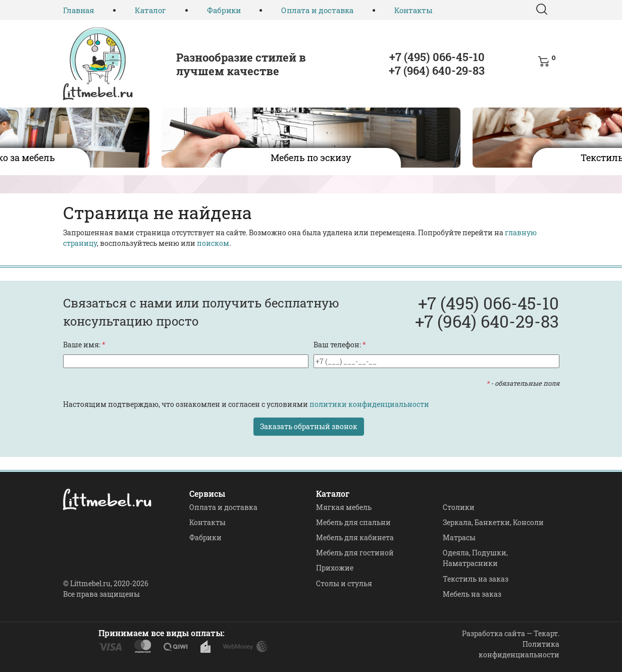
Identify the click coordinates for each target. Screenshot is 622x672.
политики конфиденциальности (369, 404)
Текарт (546, 633)
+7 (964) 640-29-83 (437, 70)
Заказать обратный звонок (309, 426)
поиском (213, 243)
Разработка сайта (494, 633)
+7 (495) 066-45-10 (437, 57)
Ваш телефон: (340, 345)
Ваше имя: (84, 345)
